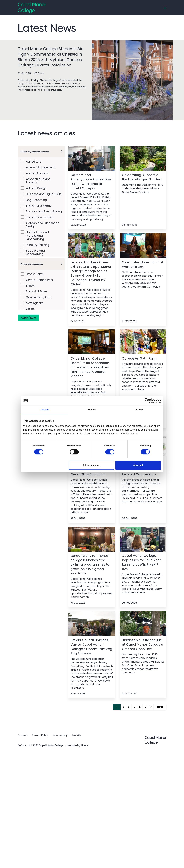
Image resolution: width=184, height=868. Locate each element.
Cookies (22, 735)
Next (160, 707)
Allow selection (91, 465)
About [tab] (139, 410)
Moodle (77, 735)
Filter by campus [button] (32, 279)
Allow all (138, 465)
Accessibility (60, 735)
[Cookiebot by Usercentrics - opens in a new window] (147, 400)
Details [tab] (92, 410)
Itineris (84, 745)
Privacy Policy (40, 735)
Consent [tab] (45, 410)
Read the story (54, 90)
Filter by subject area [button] (35, 152)
